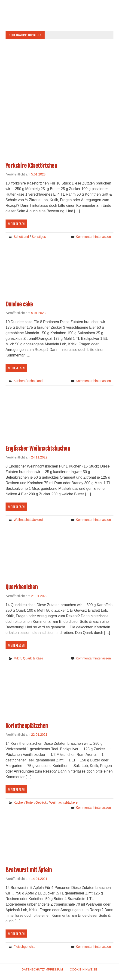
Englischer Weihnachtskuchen (38, 449)
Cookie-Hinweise (84, 969)
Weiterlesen (16, 224)
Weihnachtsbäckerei (28, 520)
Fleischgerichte (24, 947)
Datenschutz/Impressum (42, 969)
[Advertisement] (59, 75)
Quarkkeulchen (22, 587)
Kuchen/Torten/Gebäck (30, 802)
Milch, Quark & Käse (28, 658)
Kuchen (19, 381)
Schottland (21, 237)
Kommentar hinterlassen (93, 237)
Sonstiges (39, 237)
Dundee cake (19, 304)
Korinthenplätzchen (27, 726)
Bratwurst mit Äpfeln (29, 870)
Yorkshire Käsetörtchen (31, 166)
